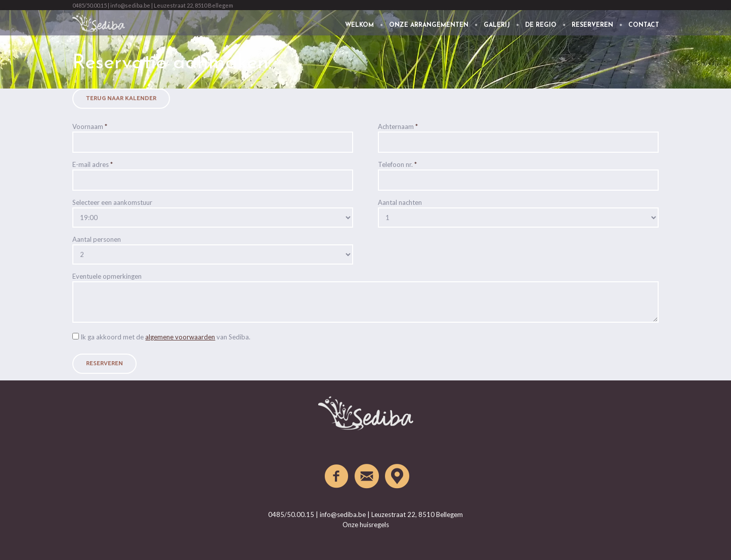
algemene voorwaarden (180, 337)
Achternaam (398, 126)
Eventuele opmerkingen (107, 276)
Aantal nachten (400, 202)
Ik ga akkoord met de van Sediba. (165, 337)
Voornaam (90, 126)
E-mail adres (93, 164)
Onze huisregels (366, 525)
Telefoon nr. (397, 164)
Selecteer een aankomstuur (112, 202)
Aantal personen (97, 239)
